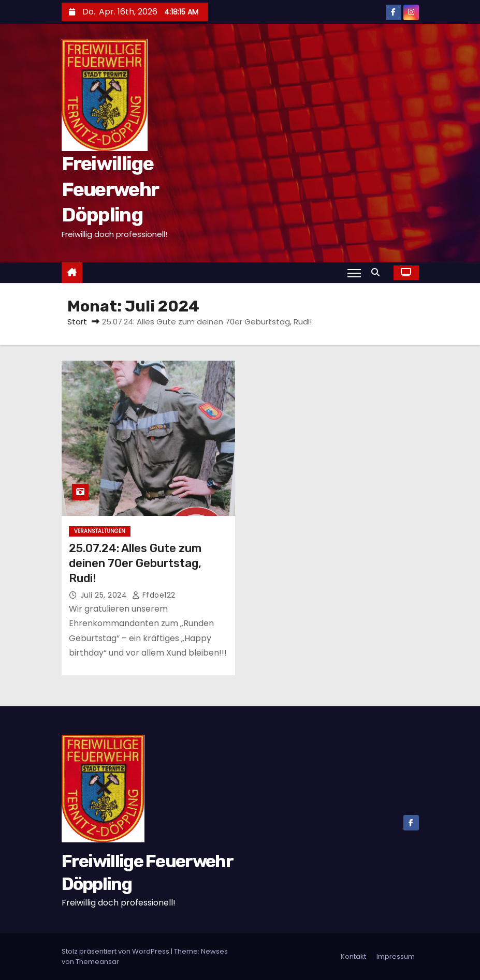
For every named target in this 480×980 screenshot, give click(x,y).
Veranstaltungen (100, 531)
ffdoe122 (154, 595)
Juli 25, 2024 (105, 595)
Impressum (396, 956)
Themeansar (97, 962)
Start (77, 322)
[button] (378, 272)
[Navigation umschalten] (354, 273)
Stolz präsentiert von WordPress (116, 951)
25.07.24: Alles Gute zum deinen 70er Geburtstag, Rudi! (135, 563)
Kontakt (353, 956)
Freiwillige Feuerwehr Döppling (110, 189)
